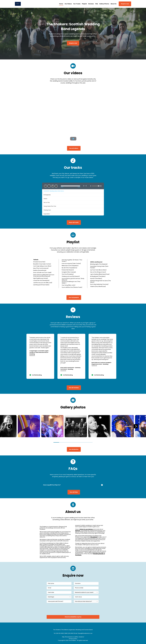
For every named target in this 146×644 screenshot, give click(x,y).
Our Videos (68, 4)
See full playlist (74, 297)
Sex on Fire (47, 202)
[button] (46, 186)
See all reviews (74, 388)
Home (61, 4)
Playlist (84, 4)
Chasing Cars (47, 210)
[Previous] (10, 426)
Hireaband (94, 537)
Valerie (45, 199)
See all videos (74, 148)
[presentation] (61, 610)
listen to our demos (86, 529)
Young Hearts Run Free (50, 206)
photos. (78, 531)
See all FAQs (74, 492)
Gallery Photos (104, 4)
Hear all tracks (74, 222)
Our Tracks (77, 4)
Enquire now (125, 4)
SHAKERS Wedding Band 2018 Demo (54, 191)
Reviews (91, 4)
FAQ (97, 4)
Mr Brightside (47, 195)
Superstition (47, 214)
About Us (114, 4)
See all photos (74, 449)
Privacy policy (73, 639)
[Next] (136, 426)
